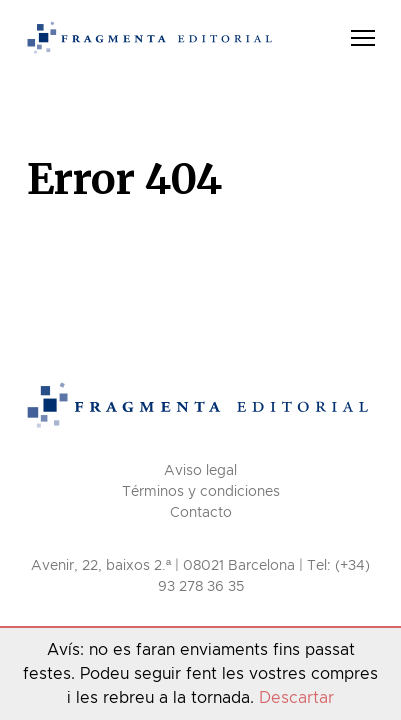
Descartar (296, 698)
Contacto (201, 513)
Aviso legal (200, 471)
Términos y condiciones (201, 492)
